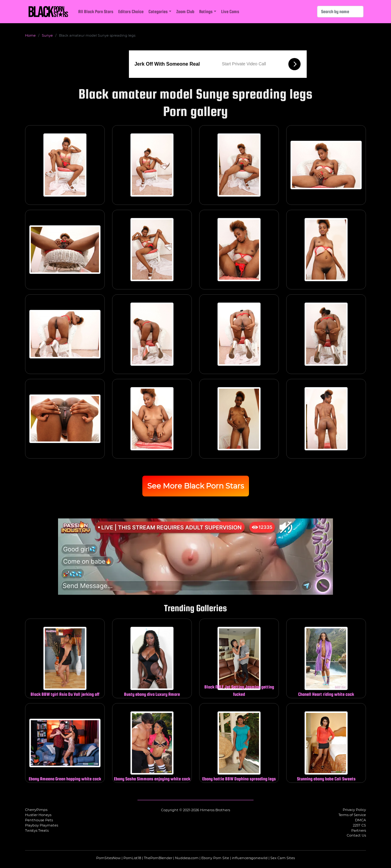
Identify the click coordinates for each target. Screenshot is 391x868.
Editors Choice (131, 11)
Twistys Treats (37, 830)
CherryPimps (36, 810)
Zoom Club (185, 11)
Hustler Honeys (38, 815)
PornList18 (132, 858)
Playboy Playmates (42, 825)
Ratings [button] (206, 11)
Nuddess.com (187, 858)
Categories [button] (158, 11)
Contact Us (356, 835)
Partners (359, 830)
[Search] (340, 12)
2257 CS (359, 825)
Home (30, 35)
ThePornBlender (158, 858)
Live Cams (230, 11)
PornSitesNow (108, 858)
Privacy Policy (354, 810)
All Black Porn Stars (96, 11)
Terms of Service (352, 815)
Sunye (47, 35)
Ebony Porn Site (215, 858)
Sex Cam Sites (283, 858)
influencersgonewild (250, 858)
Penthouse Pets (39, 820)
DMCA (360, 820)
